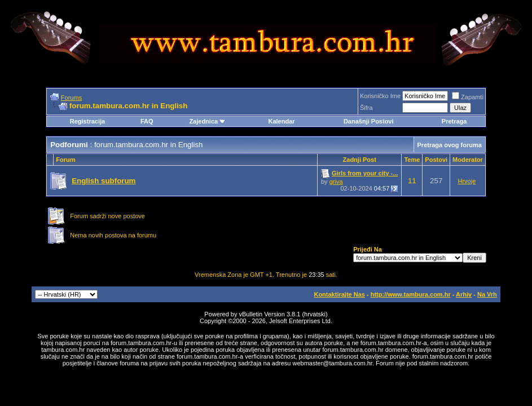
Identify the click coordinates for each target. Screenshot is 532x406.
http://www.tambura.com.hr (411, 294)
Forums (71, 98)
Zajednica (207, 121)
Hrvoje (467, 181)
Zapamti (468, 97)
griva (336, 182)
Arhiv (464, 294)
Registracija (87, 121)
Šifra (366, 108)
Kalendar (281, 121)
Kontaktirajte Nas (339, 294)
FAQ (147, 121)
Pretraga (454, 121)
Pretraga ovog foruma (450, 145)
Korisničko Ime (380, 96)
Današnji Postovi (369, 121)
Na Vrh (487, 294)
